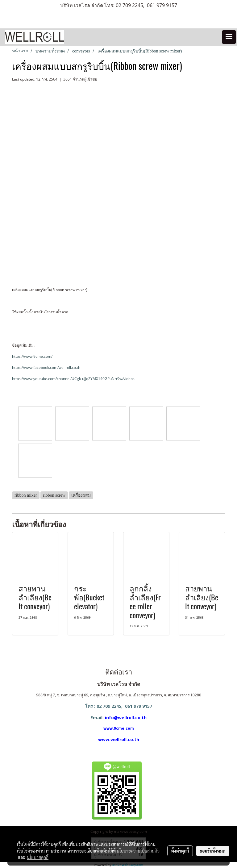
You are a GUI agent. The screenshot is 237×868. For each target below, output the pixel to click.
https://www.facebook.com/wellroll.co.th (46, 367)
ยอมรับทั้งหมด (213, 851)
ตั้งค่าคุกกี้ (180, 851)
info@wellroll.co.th (126, 718)
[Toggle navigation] (229, 37)
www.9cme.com (119, 728)
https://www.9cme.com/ (32, 356)
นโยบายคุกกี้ (38, 857)
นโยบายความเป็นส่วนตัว (138, 851)
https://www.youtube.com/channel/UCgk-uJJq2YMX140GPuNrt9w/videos (73, 379)
